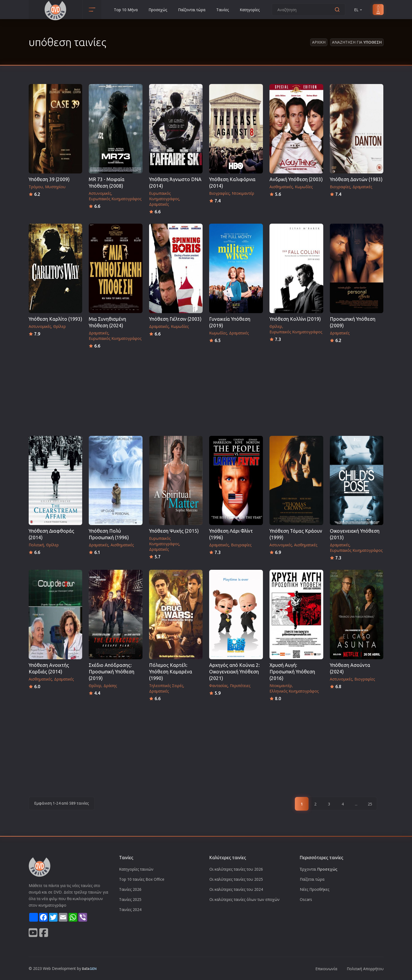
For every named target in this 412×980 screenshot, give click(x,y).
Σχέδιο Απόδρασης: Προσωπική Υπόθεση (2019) (112, 672)
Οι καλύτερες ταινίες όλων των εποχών (244, 899)
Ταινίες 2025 (130, 899)
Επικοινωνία (326, 969)
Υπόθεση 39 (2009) (49, 179)
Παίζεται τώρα (312, 879)
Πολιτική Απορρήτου (365, 969)
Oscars (306, 899)
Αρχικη (319, 42)
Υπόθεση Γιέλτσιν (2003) (175, 319)
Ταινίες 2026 (130, 889)
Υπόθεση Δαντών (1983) (356, 179)
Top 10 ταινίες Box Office (142, 879)
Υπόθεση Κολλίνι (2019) (295, 319)
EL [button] (358, 10)
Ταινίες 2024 (130, 909)
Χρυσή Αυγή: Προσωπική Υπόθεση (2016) (292, 672)
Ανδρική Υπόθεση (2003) (296, 179)
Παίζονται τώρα (192, 10)
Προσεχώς (158, 10)
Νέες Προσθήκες (315, 889)
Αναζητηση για (357, 42)
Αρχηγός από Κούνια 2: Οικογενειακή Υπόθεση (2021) (234, 672)
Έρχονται (319, 869)
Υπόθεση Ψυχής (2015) (174, 531)
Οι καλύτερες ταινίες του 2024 (236, 889)
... (356, 804)
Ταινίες (223, 10)
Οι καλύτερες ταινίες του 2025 (236, 879)
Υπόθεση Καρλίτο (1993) (55, 319)
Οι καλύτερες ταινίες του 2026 (236, 869)
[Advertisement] (206, 391)
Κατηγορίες (250, 10)
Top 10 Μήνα (126, 10)
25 (370, 804)
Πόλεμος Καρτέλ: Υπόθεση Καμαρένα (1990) (171, 672)
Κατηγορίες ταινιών (136, 869)
